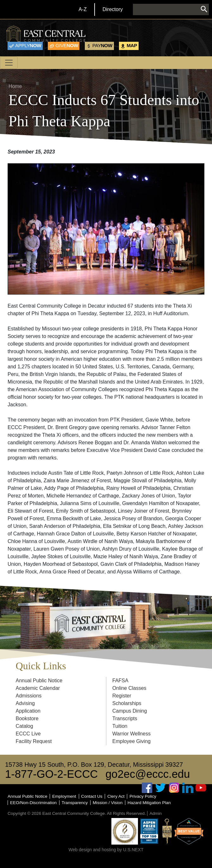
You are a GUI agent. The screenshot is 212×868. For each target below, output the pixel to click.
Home (15, 86)
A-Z (83, 9)
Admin (156, 813)
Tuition (120, 726)
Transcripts (125, 718)
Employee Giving (131, 741)
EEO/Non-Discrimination (33, 803)
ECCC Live (28, 734)
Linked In (188, 788)
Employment (64, 796)
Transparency (75, 803)
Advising (25, 703)
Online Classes (129, 688)
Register (122, 696)
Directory (113, 9)
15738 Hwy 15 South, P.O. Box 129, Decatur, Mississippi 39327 (94, 765)
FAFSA (120, 681)
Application (28, 711)
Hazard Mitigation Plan (149, 803)
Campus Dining (130, 711)
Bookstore (27, 718)
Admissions (29, 696)
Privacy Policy (143, 796)
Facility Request (34, 741)
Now (28, 45)
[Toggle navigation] (9, 63)
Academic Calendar (38, 688)
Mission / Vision (108, 803)
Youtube (201, 788)
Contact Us (92, 796)
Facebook (147, 788)
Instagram (174, 788)
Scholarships (127, 703)
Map (132, 45)
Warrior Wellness (131, 734)
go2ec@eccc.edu (148, 774)
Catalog (25, 726)
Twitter (161, 788)
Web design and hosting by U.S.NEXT (106, 850)
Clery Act (116, 796)
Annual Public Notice (39, 681)
